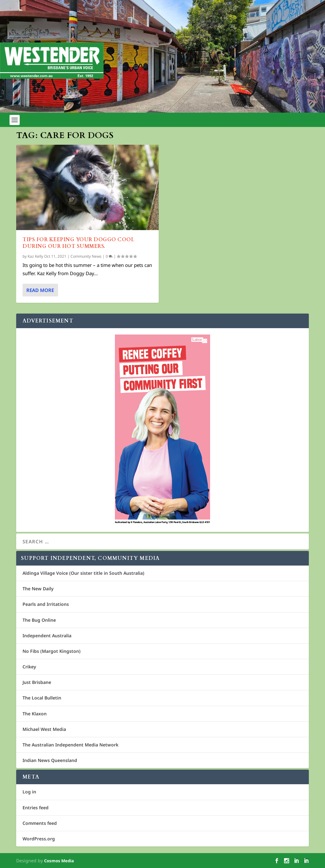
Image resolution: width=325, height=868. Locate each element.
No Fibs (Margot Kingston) (52, 651)
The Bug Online (39, 620)
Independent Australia (47, 636)
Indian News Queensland (50, 760)
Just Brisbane (37, 682)
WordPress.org (39, 839)
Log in (29, 792)
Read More (40, 290)
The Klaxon (35, 714)
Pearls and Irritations (46, 604)
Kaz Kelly (35, 256)
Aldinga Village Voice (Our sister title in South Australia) (83, 573)
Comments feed (40, 823)
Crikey (29, 667)
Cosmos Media (59, 861)
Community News (86, 256)
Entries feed (36, 808)
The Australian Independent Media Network (70, 745)
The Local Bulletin (42, 698)
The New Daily (38, 589)
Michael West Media (44, 729)
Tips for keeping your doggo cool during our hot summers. (78, 243)
